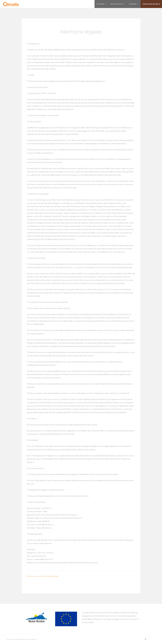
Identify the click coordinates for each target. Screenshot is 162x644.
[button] (43, 576)
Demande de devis (150, 4)
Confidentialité (19, 639)
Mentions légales (31, 639)
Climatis (94, 4)
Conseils (131, 4)
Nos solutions (112, 4)
